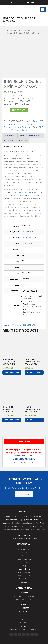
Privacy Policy (24, 579)
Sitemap (24, 582)
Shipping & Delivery (24, 569)
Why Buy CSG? (24, 549)
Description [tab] (10, 135)
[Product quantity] (6, 110)
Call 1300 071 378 (24, 459)
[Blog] (36, 635)
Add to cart (19, 110)
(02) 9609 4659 (24, 611)
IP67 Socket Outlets (20, 130)
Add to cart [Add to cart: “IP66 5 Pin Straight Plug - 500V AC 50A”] (12, 420)
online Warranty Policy (17, 213)
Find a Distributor (24, 556)
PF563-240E (33, 237)
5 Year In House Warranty (27, 192)
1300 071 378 (24, 608)
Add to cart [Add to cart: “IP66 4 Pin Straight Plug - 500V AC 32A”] (34, 373)
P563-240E (25, 237)
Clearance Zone (24, 442)
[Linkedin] (24, 635)
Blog (24, 566)
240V (36, 121)
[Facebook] (11, 635)
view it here (35, 216)
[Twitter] (19, 635)
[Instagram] (15, 635)
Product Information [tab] (31, 135)
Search (24, 494)
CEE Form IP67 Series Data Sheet (21, 325)
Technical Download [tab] (15, 140)
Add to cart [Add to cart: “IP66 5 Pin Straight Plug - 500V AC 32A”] (12, 373)
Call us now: (24, 2)
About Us (24, 553)
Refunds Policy (24, 576)
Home (5, 30)
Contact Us (24, 563)
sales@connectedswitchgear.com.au (24, 629)
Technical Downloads (24, 559)
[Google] (28, 635)
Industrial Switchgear (22, 127)
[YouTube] (32, 635)
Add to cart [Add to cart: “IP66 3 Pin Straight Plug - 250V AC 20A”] (34, 420)
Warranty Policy (24, 572)
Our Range (15, 30)
